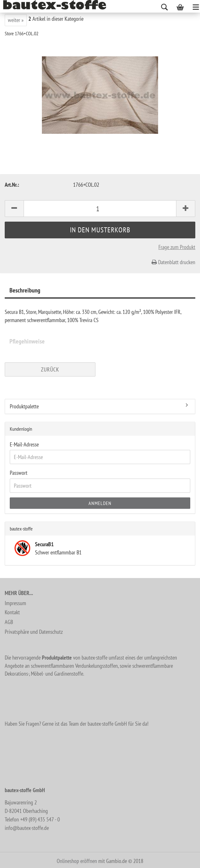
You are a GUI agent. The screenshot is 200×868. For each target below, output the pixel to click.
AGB (9, 622)
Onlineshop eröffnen (77, 861)
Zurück (50, 369)
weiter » (16, 20)
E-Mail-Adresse (24, 444)
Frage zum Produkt (177, 247)
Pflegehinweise (27, 341)
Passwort (19, 473)
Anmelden (100, 503)
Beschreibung (25, 290)
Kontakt (12, 612)
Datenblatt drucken (173, 262)
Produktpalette (24, 406)
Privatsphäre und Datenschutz (34, 632)
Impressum (15, 603)
